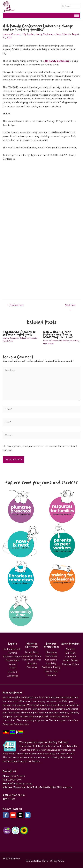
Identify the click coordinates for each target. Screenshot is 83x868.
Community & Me (32, 656)
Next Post (70, 306)
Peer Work (32, 667)
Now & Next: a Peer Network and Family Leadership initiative (58, 335)
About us (71, 649)
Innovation (34, 338)
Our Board (71, 657)
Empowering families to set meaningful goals (19, 333)
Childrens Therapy (12, 657)
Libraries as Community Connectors (51, 656)
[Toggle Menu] (77, 15)
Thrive (45, 861)
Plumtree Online (71, 665)
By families (29, 34)
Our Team (71, 653)
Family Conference (45, 34)
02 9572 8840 (18, 776)
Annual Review (71, 661)
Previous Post (15, 305)
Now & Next (63, 34)
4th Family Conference (57, 61)
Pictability (32, 664)
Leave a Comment (12, 34)
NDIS (12, 668)
